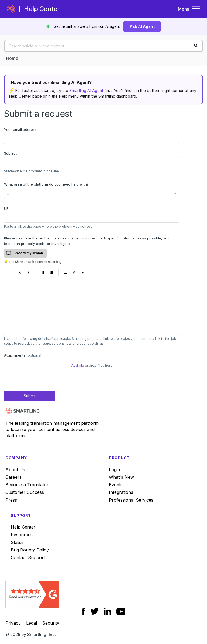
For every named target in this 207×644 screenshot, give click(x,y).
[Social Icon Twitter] (94, 611)
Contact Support (28, 557)
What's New (121, 477)
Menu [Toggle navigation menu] (189, 9)
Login (114, 470)
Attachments (23, 355)
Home (12, 58)
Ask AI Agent (142, 26)
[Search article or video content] (103, 46)
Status (17, 542)
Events (116, 485)
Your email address (20, 129)
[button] (11, 272)
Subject (10, 153)
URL (7, 208)
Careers (13, 477)
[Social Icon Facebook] (83, 611)
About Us (15, 470)
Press (11, 500)
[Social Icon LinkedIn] (108, 611)
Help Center (23, 527)
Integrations (121, 492)
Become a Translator (27, 485)
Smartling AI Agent (86, 90)
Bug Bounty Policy (30, 550)
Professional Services (131, 500)
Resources (22, 535)
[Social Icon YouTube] (121, 612)
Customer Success (25, 492)
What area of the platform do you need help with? (46, 184)
